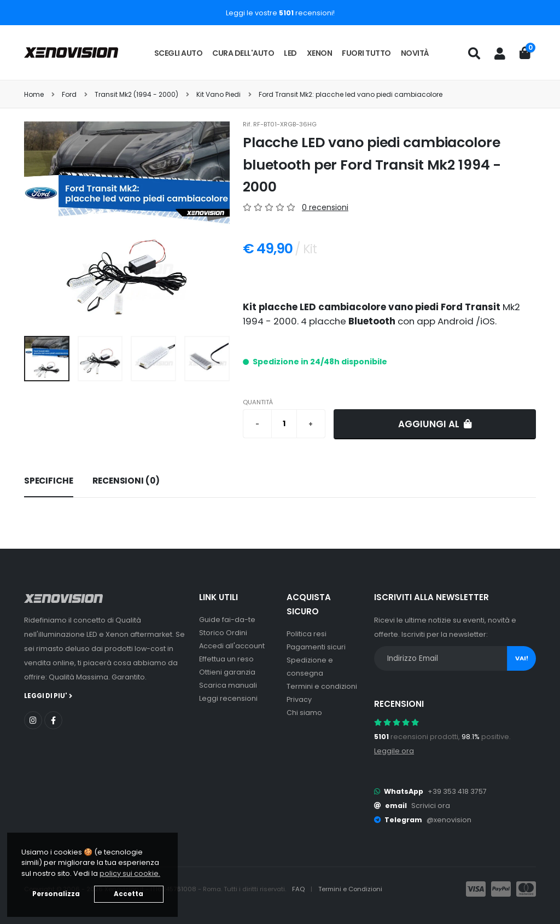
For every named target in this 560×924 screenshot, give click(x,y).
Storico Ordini (223, 633)
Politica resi (307, 634)
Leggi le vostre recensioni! (280, 13)
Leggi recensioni (228, 698)
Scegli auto (179, 53)
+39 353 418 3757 (457, 791)
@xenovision (449, 820)
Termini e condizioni (322, 686)
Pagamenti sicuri (316, 647)
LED (290, 53)
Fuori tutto (366, 53)
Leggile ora (394, 751)
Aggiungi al (435, 424)
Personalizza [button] (56, 894)
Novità (415, 53)
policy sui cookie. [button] (130, 873)
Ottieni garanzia (227, 672)
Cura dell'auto (243, 53)
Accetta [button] (129, 894)
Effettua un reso (226, 659)
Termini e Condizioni (350, 889)
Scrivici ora (431, 806)
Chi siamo (304, 713)
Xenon (320, 53)
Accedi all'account (232, 646)
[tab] (49, 481)
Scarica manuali (228, 685)
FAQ (299, 889)
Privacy (299, 699)
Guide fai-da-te (227, 620)
